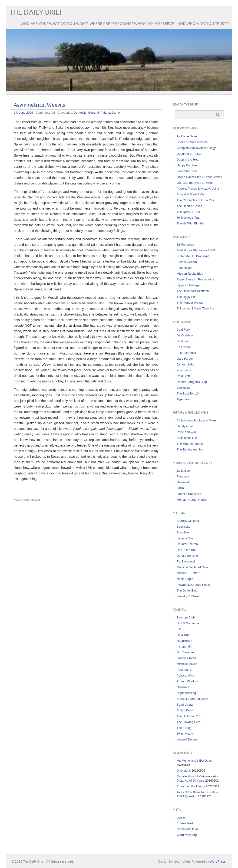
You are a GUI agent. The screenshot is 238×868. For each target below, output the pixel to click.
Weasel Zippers (187, 739)
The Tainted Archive (190, 449)
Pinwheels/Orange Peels (193, 585)
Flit (179, 629)
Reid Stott (183, 376)
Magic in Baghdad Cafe (192, 567)
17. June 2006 (23, 113)
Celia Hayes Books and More (196, 420)
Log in (181, 817)
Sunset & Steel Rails (190, 194)
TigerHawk (184, 399)
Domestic (80, 113)
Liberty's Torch (186, 658)
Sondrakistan (185, 705)
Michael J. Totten (188, 573)
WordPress (218, 862)
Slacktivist (183, 388)
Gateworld (183, 482)
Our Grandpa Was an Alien (195, 183)
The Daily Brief (36, 12)
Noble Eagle (185, 579)
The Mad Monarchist (190, 444)
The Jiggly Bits (187, 297)
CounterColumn (187, 544)
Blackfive (183, 532)
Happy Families (187, 165)
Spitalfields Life (187, 438)
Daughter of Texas (189, 154)
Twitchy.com (185, 734)
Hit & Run (183, 635)
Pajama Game (110, 113)
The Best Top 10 (188, 393)
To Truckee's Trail (188, 218)
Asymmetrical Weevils (39, 105)
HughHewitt (184, 641)
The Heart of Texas (189, 206)
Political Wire (185, 676)
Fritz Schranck (186, 353)
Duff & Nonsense (188, 623)
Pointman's (184, 370)
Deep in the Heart (188, 159)
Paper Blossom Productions (195, 279)
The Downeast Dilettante (193, 291)
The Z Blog (184, 728)
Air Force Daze (187, 136)
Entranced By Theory (191, 786)
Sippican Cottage (188, 285)
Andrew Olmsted (188, 521)
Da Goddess (185, 335)
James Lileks (185, 364)
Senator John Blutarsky (192, 699)
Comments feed (187, 829)
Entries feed (185, 823)
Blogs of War (185, 538)
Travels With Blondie (190, 223)
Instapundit (184, 646)
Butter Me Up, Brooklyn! (193, 256)
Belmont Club (186, 617)
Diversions (184, 771)
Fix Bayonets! (186, 561)
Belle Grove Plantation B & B (196, 250)
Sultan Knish (185, 710)
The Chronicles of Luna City (195, 200)
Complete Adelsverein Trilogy (196, 148)
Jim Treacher (185, 652)
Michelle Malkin (187, 664)
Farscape (183, 476)
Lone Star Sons (187, 171)
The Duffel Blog (187, 590)
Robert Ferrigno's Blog (192, 382)
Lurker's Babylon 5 (189, 494)
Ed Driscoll (184, 347)
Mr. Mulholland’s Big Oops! (195, 761)
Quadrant (183, 687)
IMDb (180, 488)
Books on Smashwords (192, 142)
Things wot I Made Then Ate (195, 308)
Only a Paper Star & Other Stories (199, 177)
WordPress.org (187, 835)
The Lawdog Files (189, 722)
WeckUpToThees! (188, 596)
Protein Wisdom (187, 681)
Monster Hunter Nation (192, 500)
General (93, 113)
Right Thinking (186, 693)
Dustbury (183, 341)
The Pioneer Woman (190, 303)
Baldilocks (183, 527)
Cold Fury (183, 330)
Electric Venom (187, 262)
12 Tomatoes (185, 245)
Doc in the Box (187, 550)
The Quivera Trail (188, 212)
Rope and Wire (187, 432)
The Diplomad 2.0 (189, 716)
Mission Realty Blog (190, 274)
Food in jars (185, 268)
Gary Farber (185, 359)
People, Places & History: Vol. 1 (198, 189)
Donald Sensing (187, 556)
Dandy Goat (185, 426)
